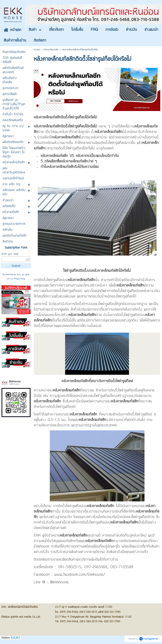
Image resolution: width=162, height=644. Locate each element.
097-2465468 (96, 567)
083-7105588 (122, 567)
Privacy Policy (19, 279)
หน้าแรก (37, 50)
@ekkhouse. (60, 582)
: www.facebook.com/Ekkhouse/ (78, 575)
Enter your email (10, 254)
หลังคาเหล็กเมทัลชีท (51, 50)
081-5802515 (70, 567)
